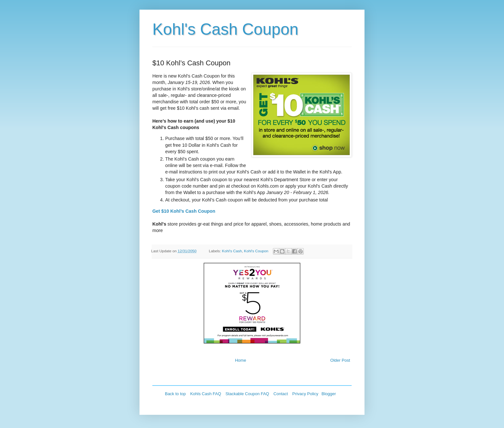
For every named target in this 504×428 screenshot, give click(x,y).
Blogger (329, 394)
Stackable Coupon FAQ (247, 394)
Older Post (340, 360)
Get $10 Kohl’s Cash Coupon (184, 211)
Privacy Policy (305, 394)
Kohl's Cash (232, 251)
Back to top (175, 394)
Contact (281, 394)
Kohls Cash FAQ (206, 394)
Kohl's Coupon (256, 251)
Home (241, 360)
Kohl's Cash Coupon (225, 29)
